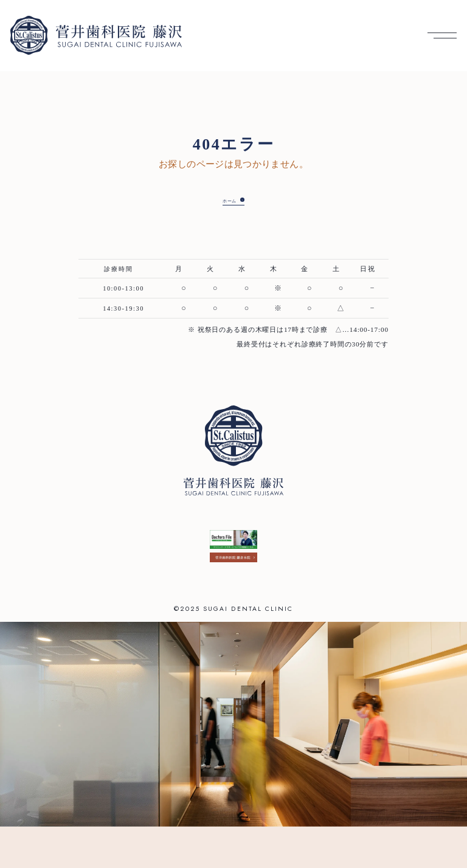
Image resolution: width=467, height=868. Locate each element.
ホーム (225, 201)
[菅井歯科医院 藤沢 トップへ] (96, 35)
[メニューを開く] (442, 36)
